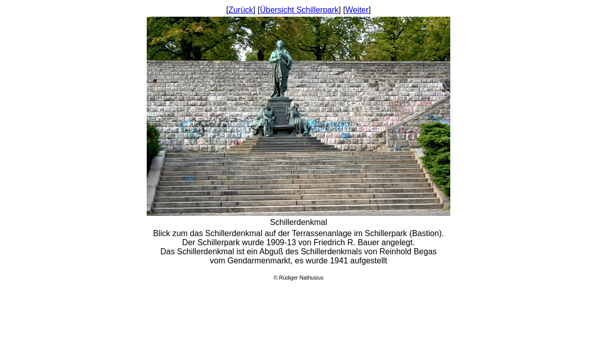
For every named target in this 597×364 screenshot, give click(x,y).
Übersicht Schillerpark (300, 10)
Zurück (241, 10)
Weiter (357, 10)
